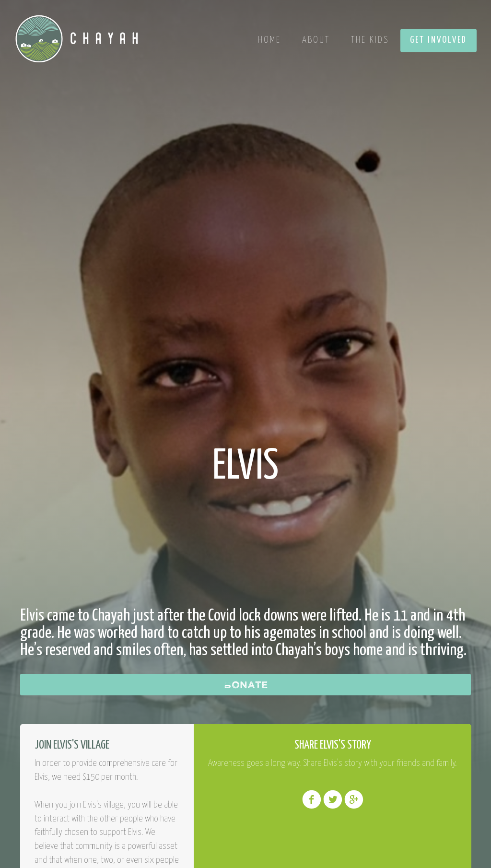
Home (269, 40)
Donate (246, 684)
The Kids (370, 40)
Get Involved (438, 40)
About (316, 40)
